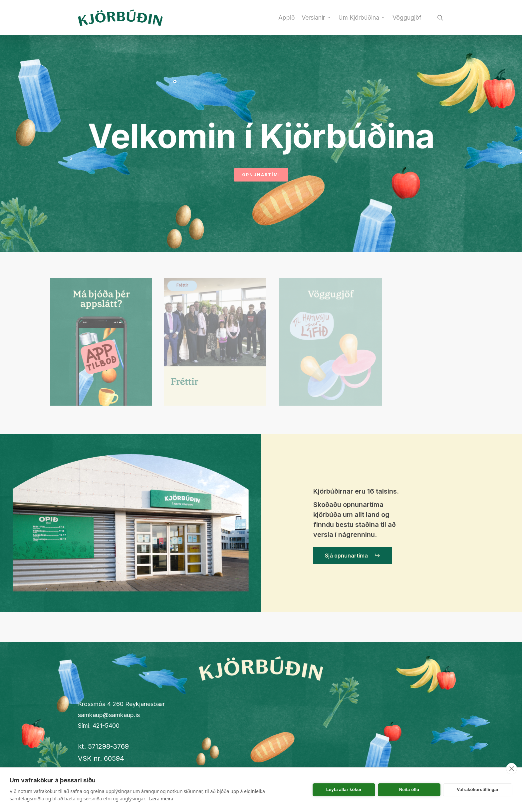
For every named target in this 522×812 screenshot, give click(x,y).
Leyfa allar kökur (344, 790)
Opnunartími (261, 175)
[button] (353, 556)
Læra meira (161, 799)
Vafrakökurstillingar (478, 790)
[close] (512, 769)
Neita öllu (409, 790)
